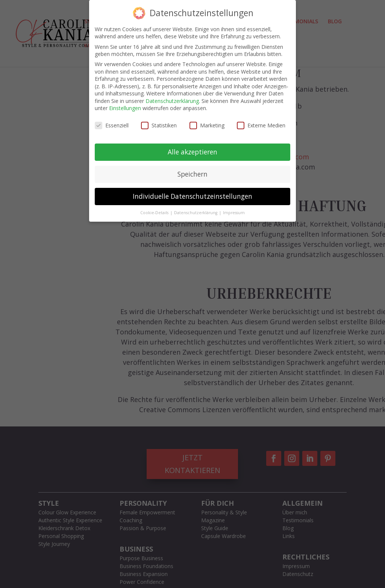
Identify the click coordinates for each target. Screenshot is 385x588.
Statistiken (159, 125)
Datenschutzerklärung (172, 101)
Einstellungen (125, 108)
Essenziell (112, 125)
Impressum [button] (234, 213)
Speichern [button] (192, 174)
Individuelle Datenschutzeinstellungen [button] (192, 196)
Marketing (207, 125)
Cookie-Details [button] (155, 213)
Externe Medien (261, 125)
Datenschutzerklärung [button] (196, 213)
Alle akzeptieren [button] (192, 152)
